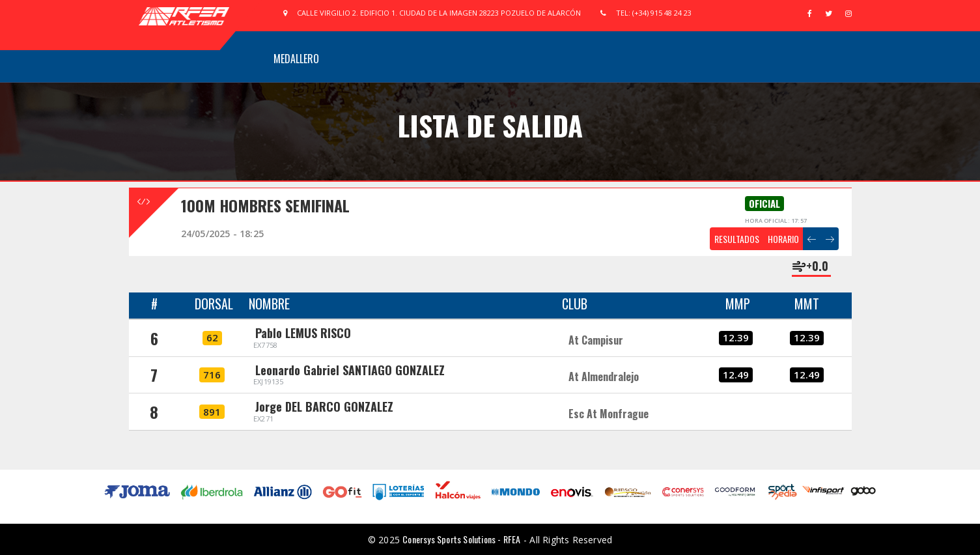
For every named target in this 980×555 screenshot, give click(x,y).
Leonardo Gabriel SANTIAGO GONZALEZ (350, 370)
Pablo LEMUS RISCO (303, 333)
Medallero (296, 59)
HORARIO (783, 239)
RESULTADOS (737, 239)
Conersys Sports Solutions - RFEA (461, 539)
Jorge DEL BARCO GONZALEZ (324, 406)
